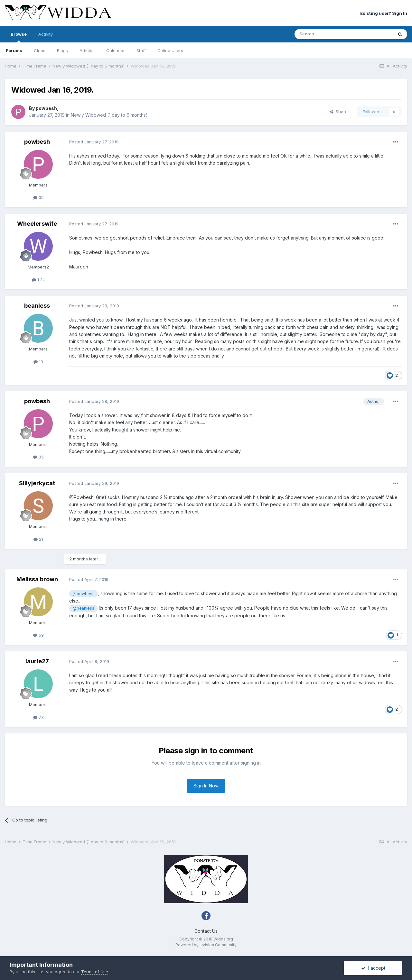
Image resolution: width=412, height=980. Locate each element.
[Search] (327, 34)
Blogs (62, 50)
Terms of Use (95, 972)
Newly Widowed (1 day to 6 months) (109, 115)
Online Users (170, 50)
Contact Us (206, 931)
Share (339, 112)
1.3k (38, 280)
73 (38, 717)
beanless (37, 306)
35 (38, 197)
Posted (94, 142)
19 (38, 362)
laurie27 (37, 661)
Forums (14, 50)
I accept (373, 968)
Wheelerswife (37, 224)
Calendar (116, 50)
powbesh (46, 108)
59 (38, 635)
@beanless (83, 608)
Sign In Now (206, 786)
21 (38, 539)
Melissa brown (37, 579)
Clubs (40, 50)
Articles (87, 50)
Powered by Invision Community (206, 945)
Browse (19, 37)
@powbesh (84, 594)
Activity (46, 34)
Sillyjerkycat (37, 483)
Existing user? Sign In (384, 13)
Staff (141, 50)
